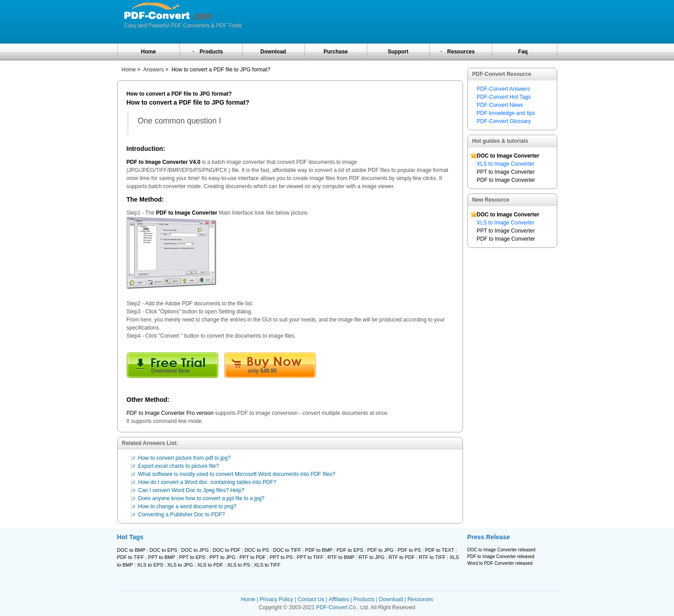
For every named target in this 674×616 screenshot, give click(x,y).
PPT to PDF (252, 557)
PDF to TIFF (131, 557)
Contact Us (311, 599)
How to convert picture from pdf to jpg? (185, 458)
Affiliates (339, 599)
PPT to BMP (162, 557)
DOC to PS (256, 550)
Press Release (489, 537)
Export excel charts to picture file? (179, 466)
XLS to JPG (180, 565)
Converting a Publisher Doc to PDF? (182, 515)
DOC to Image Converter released (502, 550)
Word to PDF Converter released (500, 563)
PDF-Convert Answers (504, 89)
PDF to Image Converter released (501, 557)
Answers (154, 70)
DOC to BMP (131, 550)
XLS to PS (239, 565)
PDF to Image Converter (506, 180)
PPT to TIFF (310, 557)
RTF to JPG (371, 557)
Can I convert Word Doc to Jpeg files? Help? (192, 490)
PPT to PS (281, 557)
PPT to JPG (222, 557)
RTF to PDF (401, 557)
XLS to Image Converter (506, 164)
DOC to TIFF (287, 550)
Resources (461, 52)
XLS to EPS (150, 565)
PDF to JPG (381, 550)
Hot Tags (130, 537)
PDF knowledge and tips (506, 113)
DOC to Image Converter (508, 156)
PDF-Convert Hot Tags (504, 97)
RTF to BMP (341, 557)
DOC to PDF (227, 550)
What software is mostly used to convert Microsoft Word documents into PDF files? (237, 474)
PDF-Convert (332, 607)
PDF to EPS (350, 550)
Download (273, 52)
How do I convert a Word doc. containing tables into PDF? (207, 482)
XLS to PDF (210, 565)
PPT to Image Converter (506, 172)
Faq (523, 52)
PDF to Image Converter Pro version (170, 413)
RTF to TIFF (432, 557)
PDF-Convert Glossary (504, 121)
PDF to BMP (319, 550)
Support (398, 52)
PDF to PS (409, 550)
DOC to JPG (195, 550)
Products (211, 52)
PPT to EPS (192, 557)
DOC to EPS (163, 550)
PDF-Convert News (500, 105)
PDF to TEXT (439, 550)
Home (148, 52)
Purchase (335, 52)
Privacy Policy (276, 599)
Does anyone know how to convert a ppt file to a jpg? (202, 498)
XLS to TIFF (267, 565)
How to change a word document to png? (187, 506)
